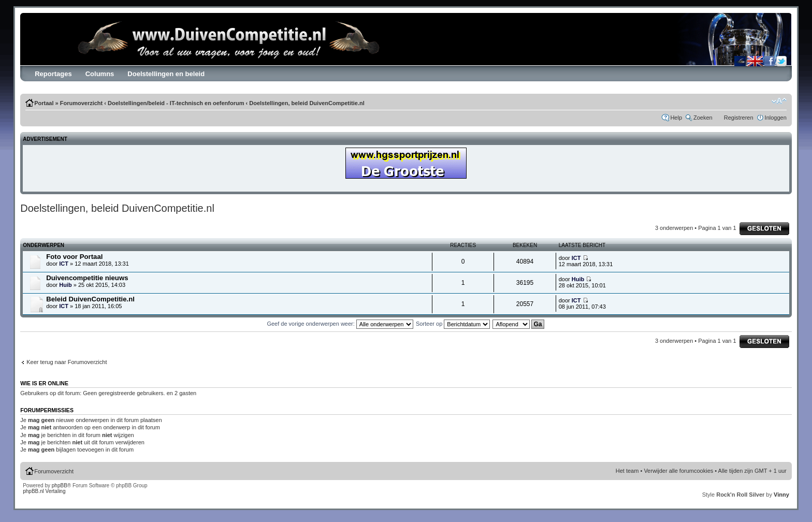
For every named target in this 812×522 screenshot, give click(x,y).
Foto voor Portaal (74, 257)
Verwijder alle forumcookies (678, 471)
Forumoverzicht (82, 103)
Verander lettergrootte (779, 101)
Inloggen (776, 118)
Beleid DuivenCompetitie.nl (90, 299)
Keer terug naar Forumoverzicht (67, 362)
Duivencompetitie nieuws (87, 278)
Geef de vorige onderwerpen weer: (340, 324)
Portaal (44, 103)
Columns (100, 74)
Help (676, 118)
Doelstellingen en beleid (166, 74)
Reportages (53, 74)
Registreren (739, 118)
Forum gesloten (764, 229)
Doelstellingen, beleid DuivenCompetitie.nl (307, 103)
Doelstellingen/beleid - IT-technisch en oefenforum (176, 103)
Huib (65, 285)
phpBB (60, 485)
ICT (64, 264)
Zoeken (703, 118)
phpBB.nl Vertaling (44, 491)
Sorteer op (453, 324)
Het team (627, 471)
